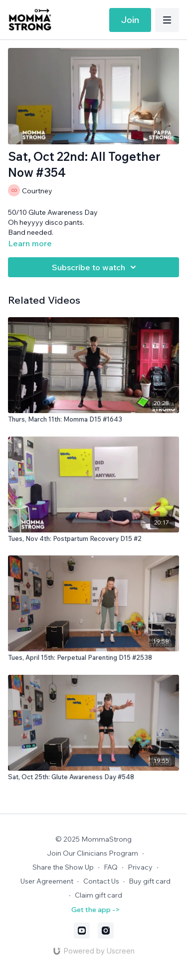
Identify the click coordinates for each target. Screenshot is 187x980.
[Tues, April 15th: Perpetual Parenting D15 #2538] (93, 658)
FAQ (111, 867)
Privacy (140, 867)
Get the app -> (95, 910)
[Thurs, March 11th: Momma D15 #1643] (93, 420)
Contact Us (101, 881)
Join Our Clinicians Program (93, 853)
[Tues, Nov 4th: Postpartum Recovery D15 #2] (93, 539)
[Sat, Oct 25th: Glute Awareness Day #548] (93, 777)
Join (130, 20)
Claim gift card (98, 895)
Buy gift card (150, 881)
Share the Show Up (63, 867)
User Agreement (47, 881)
